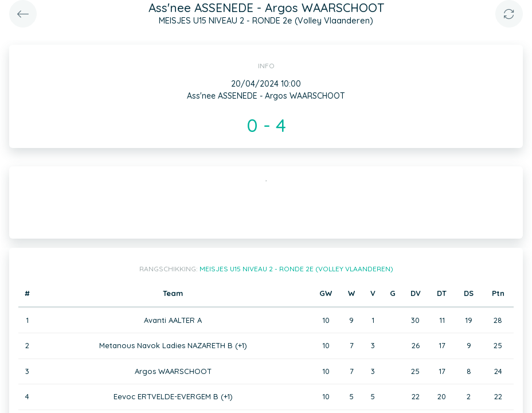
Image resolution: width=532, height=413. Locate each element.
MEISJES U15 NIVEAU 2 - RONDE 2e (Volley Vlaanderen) (296, 269)
